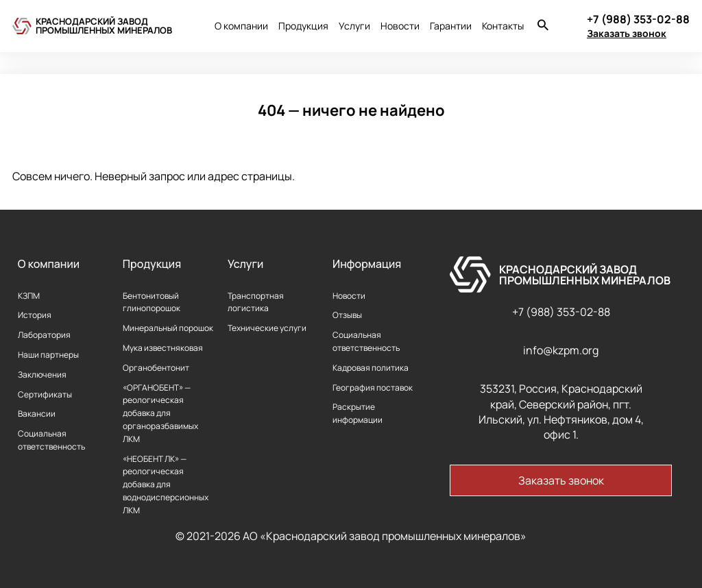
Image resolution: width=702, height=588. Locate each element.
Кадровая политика (371, 368)
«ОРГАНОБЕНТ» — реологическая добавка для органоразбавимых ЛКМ (160, 413)
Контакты (503, 26)
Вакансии (37, 414)
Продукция (303, 26)
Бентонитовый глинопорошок (152, 302)
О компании (241, 26)
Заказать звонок (627, 33)
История (35, 315)
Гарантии (451, 26)
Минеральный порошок (168, 328)
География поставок (373, 388)
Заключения (42, 375)
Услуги (354, 26)
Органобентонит (156, 368)
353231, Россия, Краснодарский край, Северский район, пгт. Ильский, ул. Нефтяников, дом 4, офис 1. (561, 412)
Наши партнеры (48, 355)
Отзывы (347, 315)
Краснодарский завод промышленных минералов (104, 26)
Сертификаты (45, 394)
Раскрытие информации (358, 413)
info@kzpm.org (561, 350)
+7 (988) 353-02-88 (561, 312)
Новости (400, 26)
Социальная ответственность (51, 440)
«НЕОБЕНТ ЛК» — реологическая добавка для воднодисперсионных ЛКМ (166, 485)
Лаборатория (44, 335)
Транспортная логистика (256, 302)
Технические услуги (267, 328)
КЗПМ (29, 296)
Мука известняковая (163, 348)
